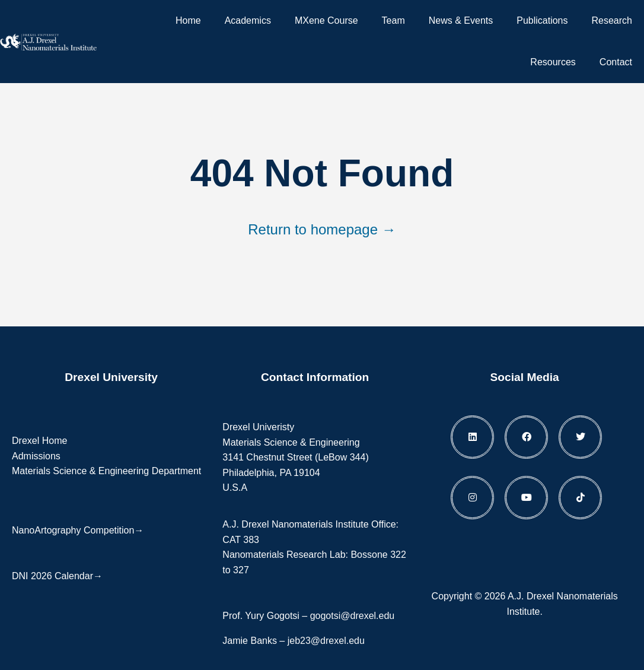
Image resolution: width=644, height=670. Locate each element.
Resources (553, 62)
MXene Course (326, 20)
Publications (542, 20)
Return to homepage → (322, 229)
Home (188, 20)
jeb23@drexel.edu (326, 641)
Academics (248, 20)
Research (612, 20)
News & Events (461, 20)
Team (393, 20)
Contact (616, 62)
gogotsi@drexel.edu (353, 616)
